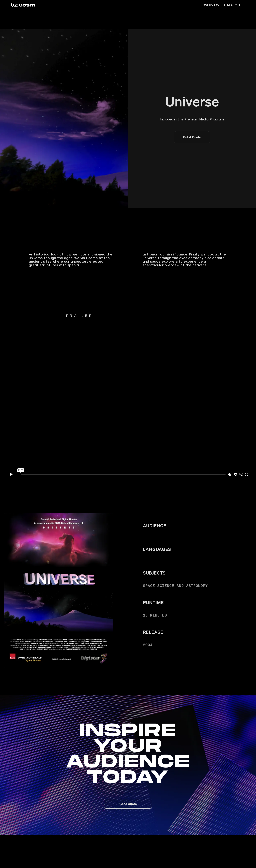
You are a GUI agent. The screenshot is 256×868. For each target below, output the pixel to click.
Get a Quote (128, 804)
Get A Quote (192, 137)
